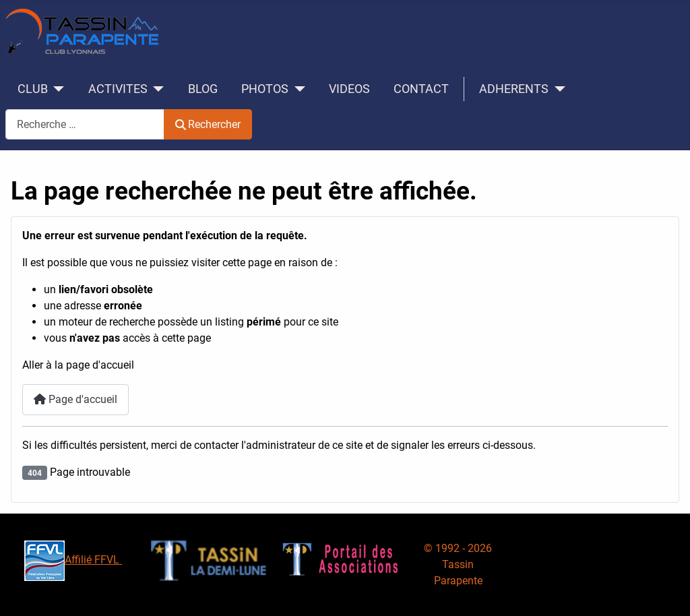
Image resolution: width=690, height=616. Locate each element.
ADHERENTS (514, 89)
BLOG (203, 89)
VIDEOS (349, 89)
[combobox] (85, 124)
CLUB (33, 89)
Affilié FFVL (73, 560)
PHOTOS (265, 89)
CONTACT (421, 89)
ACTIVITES (118, 89)
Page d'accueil (75, 399)
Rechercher (208, 124)
